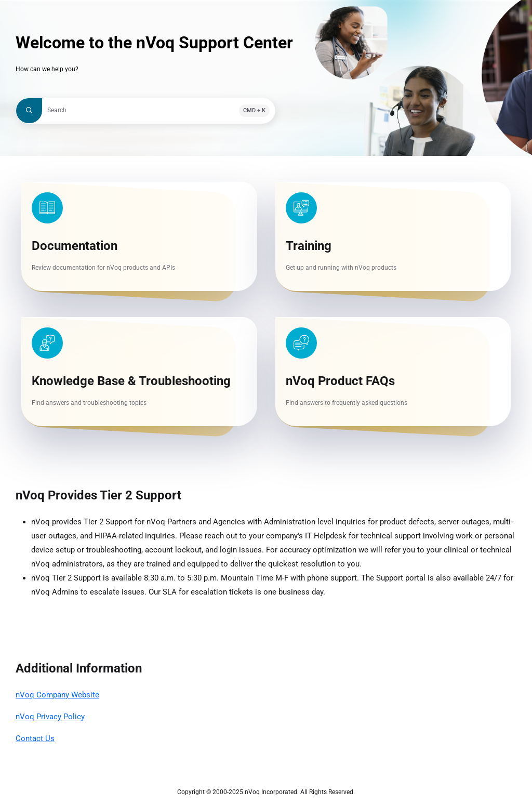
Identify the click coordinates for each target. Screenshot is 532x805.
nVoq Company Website (57, 695)
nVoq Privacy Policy (50, 717)
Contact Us (35, 738)
